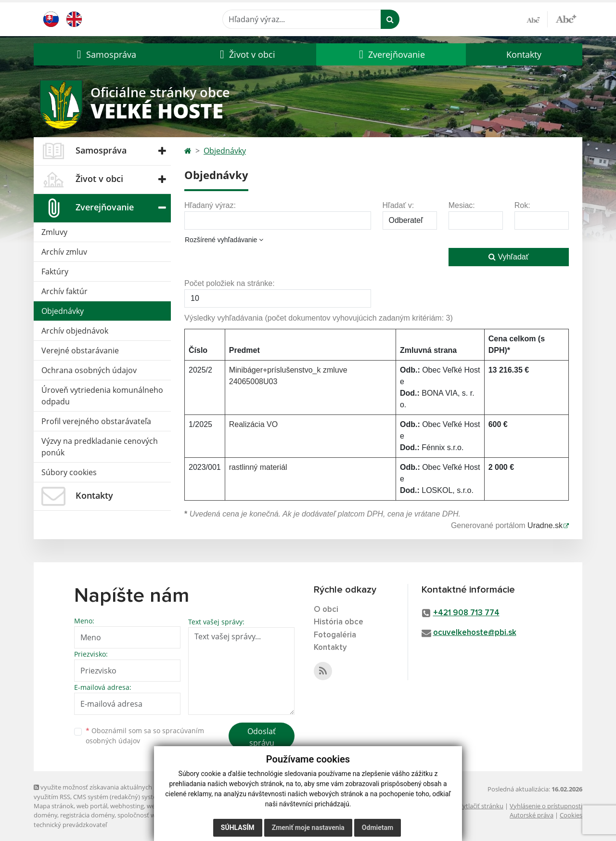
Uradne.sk (545, 525)
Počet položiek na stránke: (230, 283)
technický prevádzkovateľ (70, 825)
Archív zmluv (64, 252)
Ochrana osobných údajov (89, 370)
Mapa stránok (54, 806)
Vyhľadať (509, 257)
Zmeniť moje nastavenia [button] (308, 828)
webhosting (127, 806)
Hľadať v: (398, 205)
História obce (339, 622)
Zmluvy (54, 232)
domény (45, 815)
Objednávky (63, 311)
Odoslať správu (262, 737)
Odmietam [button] (378, 828)
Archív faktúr (64, 291)
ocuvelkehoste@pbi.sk (475, 633)
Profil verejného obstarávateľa (96, 421)
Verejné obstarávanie (80, 350)
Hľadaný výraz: (210, 205)
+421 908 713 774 (466, 613)
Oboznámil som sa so (145, 736)
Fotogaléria (335, 635)
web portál (92, 806)
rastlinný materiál (258, 467)
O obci (326, 610)
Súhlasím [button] (238, 828)
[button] (105, 54)
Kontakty (524, 54)
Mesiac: (462, 205)
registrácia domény (87, 815)
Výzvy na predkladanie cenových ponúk (100, 447)
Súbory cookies (69, 472)
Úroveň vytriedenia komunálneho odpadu (102, 396)
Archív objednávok (75, 331)
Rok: (522, 205)
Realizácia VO (253, 424)
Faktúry (55, 272)
